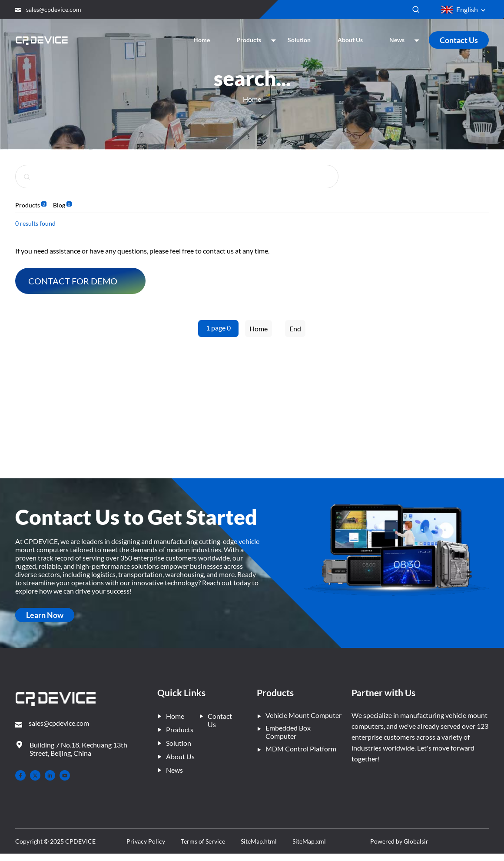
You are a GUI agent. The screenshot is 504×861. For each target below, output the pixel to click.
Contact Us (459, 40)
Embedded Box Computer (284, 732)
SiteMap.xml (368, 841)
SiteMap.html (305, 841)
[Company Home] (43, 40)
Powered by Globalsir (458, 845)
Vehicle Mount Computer (299, 715)
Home (252, 99)
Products (28, 205)
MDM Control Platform (297, 749)
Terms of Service (237, 841)
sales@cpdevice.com (54, 9)
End (295, 329)
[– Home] (55, 700)
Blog (59, 205)
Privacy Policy (167, 841)
